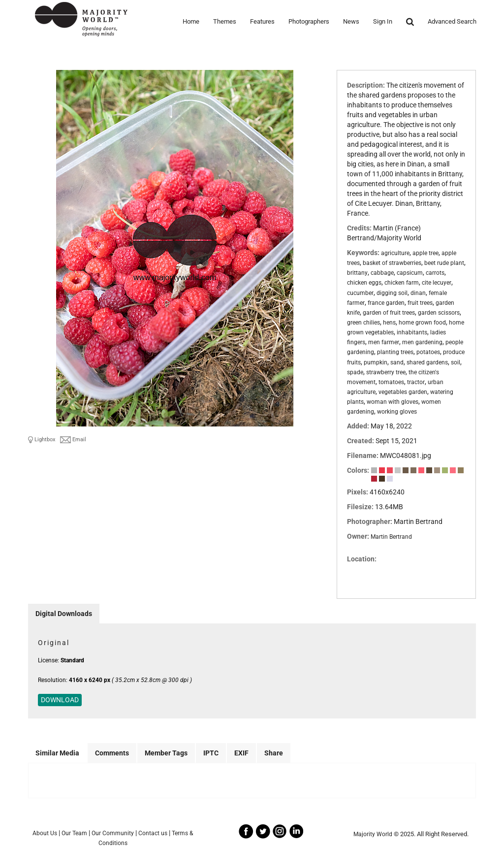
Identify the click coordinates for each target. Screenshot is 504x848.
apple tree (425, 253)
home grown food (422, 323)
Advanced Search (452, 21)
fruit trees (420, 303)
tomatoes (391, 382)
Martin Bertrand (391, 537)
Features (262, 21)
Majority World (373, 834)
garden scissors (439, 313)
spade (355, 372)
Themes (225, 21)
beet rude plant (444, 263)
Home (191, 21)
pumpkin (376, 362)
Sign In (383, 21)
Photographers (309, 21)
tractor (416, 382)
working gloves (397, 412)
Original (54, 643)
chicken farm (402, 283)
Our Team (74, 833)
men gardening (422, 342)
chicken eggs (364, 283)
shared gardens (427, 362)
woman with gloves (393, 402)
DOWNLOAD (60, 700)
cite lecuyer (437, 283)
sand (397, 362)
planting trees (395, 352)
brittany (357, 273)
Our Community (113, 833)
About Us (45, 833)
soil (456, 362)
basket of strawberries (392, 263)
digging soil (392, 293)
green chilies (363, 323)
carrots (435, 273)
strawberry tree (386, 372)
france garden (386, 303)
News (351, 21)
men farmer (384, 342)
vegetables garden (403, 392)
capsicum (410, 273)
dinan (418, 293)
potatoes (428, 352)
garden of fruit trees (389, 313)
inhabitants (412, 332)
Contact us (153, 833)
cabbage (382, 273)
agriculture (395, 253)
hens (389, 323)
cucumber (360, 293)
